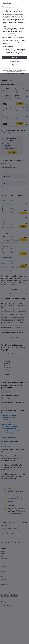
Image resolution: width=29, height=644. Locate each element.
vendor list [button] (13, 33)
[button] (14, 57)
